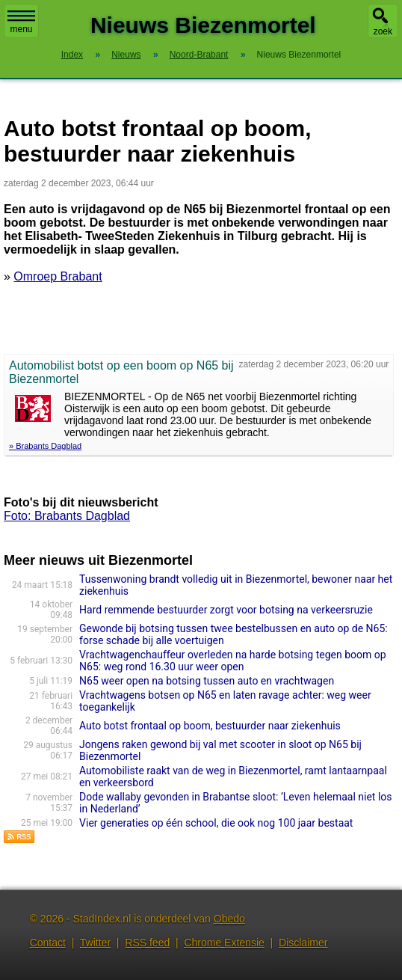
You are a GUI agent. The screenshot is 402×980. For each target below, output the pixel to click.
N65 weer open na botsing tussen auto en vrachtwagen (207, 681)
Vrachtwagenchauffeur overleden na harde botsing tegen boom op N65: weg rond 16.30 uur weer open (233, 661)
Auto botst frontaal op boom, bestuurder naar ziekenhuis (210, 726)
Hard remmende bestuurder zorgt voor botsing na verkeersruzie (226, 610)
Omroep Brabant (58, 276)
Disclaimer (303, 943)
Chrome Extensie (224, 943)
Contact (48, 943)
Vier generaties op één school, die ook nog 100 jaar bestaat (216, 823)
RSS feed (147, 943)
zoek (383, 31)
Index (72, 55)
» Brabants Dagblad (45, 446)
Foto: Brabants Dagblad (67, 516)
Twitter (95, 943)
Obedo (229, 919)
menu (21, 22)
